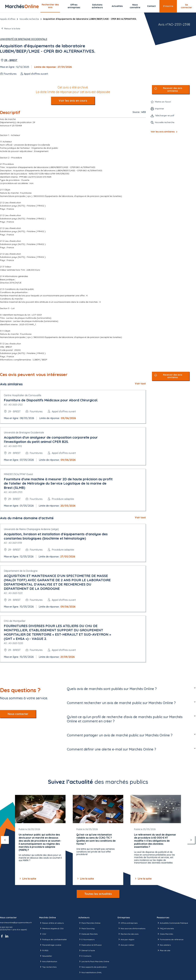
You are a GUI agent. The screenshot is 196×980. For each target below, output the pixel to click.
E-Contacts (85, 956)
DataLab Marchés (88, 934)
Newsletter (46, 956)
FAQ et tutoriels (165, 928)
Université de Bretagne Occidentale (24, 39)
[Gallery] (98, 840)
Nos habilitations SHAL (90, 972)
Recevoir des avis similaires (173, 90)
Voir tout (140, 383)
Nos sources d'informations (131, 928)
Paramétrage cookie (50, 945)
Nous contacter (18, 714)
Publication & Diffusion (90, 945)
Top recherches (48, 967)
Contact (151, 6)
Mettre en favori (163, 102)
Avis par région (126, 939)
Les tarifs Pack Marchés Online (94, 961)
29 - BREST (11, 60)
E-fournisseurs (86, 939)
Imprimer (159, 109)
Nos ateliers (164, 945)
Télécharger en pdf (165, 115)
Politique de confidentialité (53, 939)
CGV (43, 934)
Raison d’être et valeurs (51, 923)
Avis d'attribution (48, 961)
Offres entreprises (74, 6)
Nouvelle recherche (29, 19)
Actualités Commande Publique (172, 923)
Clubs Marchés (165, 934)
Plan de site (164, 950)
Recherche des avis (128, 934)
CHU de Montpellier (15, 621)
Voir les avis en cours (73, 101)
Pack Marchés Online (89, 923)
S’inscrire (168, 6)
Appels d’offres (8, 19)
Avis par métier (126, 945)
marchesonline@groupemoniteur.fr (16, 923)
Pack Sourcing (86, 928)
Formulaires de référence (170, 939)
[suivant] (191, 840)
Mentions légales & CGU (51, 928)
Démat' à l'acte (87, 950)
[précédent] (5, 840)
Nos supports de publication (93, 967)
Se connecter (186, 6)
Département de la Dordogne (21, 571)
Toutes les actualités (98, 894)
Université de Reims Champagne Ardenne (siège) (31, 529)
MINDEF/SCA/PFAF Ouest (18, 474)
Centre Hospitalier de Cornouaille (23, 395)
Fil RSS (44, 950)
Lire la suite (27, 879)
